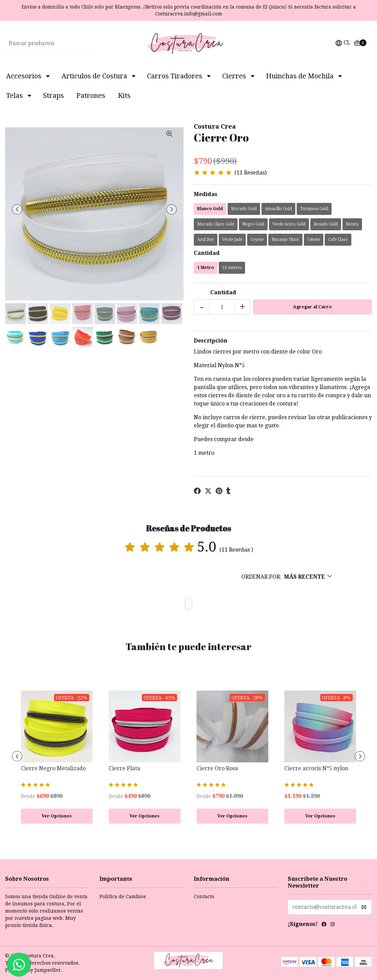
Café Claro (338, 240)
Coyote (257, 240)
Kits (124, 95)
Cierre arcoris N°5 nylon (316, 768)
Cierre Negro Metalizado (53, 768)
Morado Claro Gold (216, 224)
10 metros (232, 268)
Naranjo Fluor (285, 240)
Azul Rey (206, 240)
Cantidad (207, 253)
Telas (15, 95)
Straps (53, 95)
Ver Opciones (57, 816)
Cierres (234, 76)
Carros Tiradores (175, 76)
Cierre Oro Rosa (217, 768)
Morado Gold (244, 209)
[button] (343, 44)
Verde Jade (232, 240)
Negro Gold (253, 224)
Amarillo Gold (278, 209)
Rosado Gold (326, 224)
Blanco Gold (210, 209)
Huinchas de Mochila (300, 76)
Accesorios (24, 76)
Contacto (204, 897)
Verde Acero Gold (289, 224)
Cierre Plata (124, 768)
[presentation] (17, 209)
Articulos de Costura (94, 76)
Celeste (314, 240)
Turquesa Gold (314, 209)
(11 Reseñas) (251, 173)
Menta (352, 224)
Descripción (211, 341)
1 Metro (206, 268)
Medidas (206, 194)
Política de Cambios (123, 897)
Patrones (91, 95)
